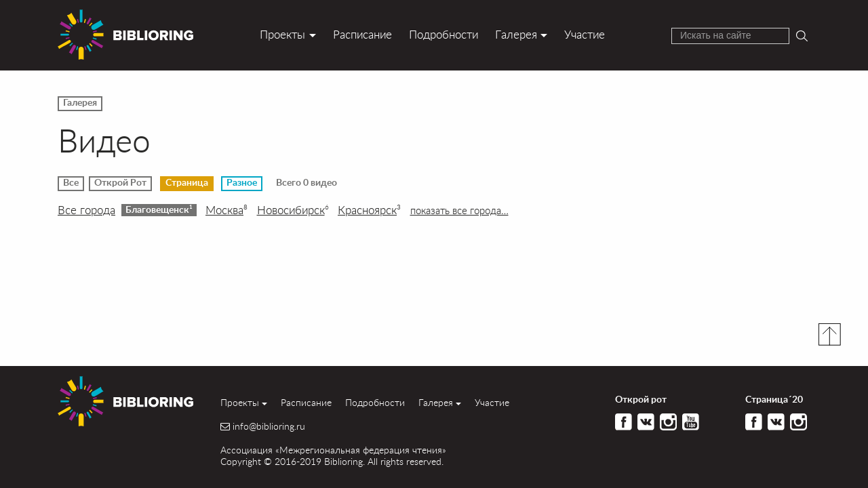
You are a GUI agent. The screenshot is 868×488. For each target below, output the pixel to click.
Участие (585, 34)
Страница (187, 183)
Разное (242, 183)
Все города (86, 210)
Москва (226, 210)
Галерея (516, 34)
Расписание (362, 34)
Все (71, 183)
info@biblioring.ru (269, 426)
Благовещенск (159, 209)
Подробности (443, 34)
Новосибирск (293, 210)
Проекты (282, 34)
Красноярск (369, 210)
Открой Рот (120, 183)
